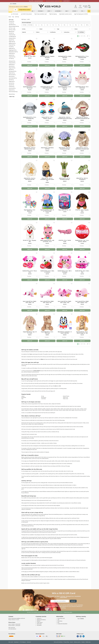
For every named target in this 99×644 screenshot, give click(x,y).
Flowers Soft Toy (12, 45)
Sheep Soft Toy (12, 81)
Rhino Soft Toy (12, 76)
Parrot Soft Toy (12, 66)
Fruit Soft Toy (11, 23)
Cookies (83, 642)
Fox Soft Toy (11, 47)
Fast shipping (53, 14)
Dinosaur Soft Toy (12, 38)
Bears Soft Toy (12, 31)
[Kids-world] (49, 6)
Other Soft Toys (12, 94)
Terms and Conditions (58, 642)
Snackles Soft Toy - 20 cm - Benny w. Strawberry (47, 272)
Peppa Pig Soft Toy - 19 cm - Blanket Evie (30, 211)
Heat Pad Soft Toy (12, 25)
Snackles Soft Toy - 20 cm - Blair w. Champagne (65, 272)
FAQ (58, 622)
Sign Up (73, 601)
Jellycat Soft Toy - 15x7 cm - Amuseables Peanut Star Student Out (47, 179)
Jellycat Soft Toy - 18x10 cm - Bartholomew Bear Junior (30, 148)
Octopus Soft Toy (12, 63)
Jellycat (23, 396)
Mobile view (88, 642)
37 (88, 36)
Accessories (59, 11)
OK (15, 10)
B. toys (43, 396)
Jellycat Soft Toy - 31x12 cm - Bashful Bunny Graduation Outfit (82, 148)
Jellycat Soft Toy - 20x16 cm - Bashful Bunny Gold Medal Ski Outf (82, 118)
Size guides (39, 625)
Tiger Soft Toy (11, 85)
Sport (50, 11)
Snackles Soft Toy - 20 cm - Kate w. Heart (82, 272)
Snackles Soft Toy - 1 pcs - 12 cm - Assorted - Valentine (82, 241)
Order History (40, 622)
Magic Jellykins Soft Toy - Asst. (65, 210)
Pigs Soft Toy (11, 70)
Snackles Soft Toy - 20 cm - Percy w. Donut (30, 272)
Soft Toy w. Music (12, 30)
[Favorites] (37, 39)
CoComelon (44, 399)
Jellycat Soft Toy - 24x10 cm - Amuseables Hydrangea (65, 148)
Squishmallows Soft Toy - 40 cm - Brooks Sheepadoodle (47, 87)
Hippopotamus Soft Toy (13, 52)
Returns (39, 621)
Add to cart (30, 65)
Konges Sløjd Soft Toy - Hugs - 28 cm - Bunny (30, 332)
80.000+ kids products (26, 14)
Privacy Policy (66, 642)
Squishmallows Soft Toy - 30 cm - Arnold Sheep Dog (30, 118)
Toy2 (22, 399)
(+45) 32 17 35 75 (15, 620)
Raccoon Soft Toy (12, 75)
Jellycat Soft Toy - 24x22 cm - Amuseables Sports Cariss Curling (65, 118)
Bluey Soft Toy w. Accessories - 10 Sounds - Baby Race (65, 332)
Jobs (58, 620)
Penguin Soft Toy (12, 68)
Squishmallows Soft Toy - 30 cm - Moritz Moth (82, 87)
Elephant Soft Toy (12, 43)
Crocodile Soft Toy (12, 37)
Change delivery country (25, 10)
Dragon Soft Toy (12, 42)
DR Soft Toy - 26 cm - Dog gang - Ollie (30, 241)
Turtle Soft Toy (12, 87)
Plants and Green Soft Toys (14, 26)
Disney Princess (66, 396)
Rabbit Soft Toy (12, 73)
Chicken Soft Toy (12, 35)
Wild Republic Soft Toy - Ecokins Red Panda (65, 57)
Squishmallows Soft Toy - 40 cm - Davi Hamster (30, 87)
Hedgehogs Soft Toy (13, 50)
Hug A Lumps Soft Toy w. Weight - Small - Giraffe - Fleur (47, 302)
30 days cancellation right (41, 14)
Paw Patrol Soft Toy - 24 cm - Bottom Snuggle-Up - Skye (82, 332)
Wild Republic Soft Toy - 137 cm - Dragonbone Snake (82, 57)
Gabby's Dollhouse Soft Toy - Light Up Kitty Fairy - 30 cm (47, 241)
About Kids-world (61, 618)
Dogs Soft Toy (11, 40)
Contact (11, 616)
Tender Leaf (65, 397)
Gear (67, 11)
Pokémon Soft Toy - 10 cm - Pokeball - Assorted (47, 118)
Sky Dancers (44, 397)
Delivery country (77, 642)
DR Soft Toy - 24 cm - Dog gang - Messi (82, 211)
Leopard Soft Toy (12, 57)
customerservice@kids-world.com (18, 618)
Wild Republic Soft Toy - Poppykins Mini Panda (47, 57)
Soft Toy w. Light (12, 28)
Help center (39, 624)
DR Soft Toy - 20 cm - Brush (30, 56)
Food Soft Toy (11, 21)
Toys (83, 11)
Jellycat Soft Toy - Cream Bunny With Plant (47, 148)
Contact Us (39, 618)
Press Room (60, 621)
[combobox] (30, 62)
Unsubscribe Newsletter (62, 624)
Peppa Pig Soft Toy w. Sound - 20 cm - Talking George (47, 211)
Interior (75, 11)
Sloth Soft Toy (11, 83)
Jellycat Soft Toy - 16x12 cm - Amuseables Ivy (82, 179)
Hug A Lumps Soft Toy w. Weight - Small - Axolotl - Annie (65, 302)
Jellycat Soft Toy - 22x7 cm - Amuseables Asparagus (65, 179)
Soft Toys (17, 17)
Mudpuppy (24, 397)
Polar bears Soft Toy (13, 71)
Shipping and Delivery (41, 620)
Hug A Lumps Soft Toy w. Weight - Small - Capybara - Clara (82, 302)
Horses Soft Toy (12, 54)
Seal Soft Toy (11, 80)
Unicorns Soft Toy (12, 88)
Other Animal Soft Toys (13, 92)
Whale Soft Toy (12, 90)
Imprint (71, 642)
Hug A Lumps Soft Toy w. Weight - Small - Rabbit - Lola (30, 302)
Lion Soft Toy (11, 59)
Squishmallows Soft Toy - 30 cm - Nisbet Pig (65, 87)
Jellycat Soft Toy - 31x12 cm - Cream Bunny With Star (30, 179)
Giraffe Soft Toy (12, 48)
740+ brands (15, 14)
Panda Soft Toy (12, 65)
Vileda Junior (66, 399)
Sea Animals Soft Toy (13, 78)
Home (10, 17)
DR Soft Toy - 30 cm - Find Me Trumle (65, 241)
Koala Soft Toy (12, 55)
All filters (81, 32)
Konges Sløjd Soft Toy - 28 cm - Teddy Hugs (47, 332)
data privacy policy (68, 612)
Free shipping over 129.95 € (81, 14)
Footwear (41, 11)
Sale (89, 11)
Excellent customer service (66, 14)
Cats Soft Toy (11, 33)
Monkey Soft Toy (12, 61)
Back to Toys (12, 97)
